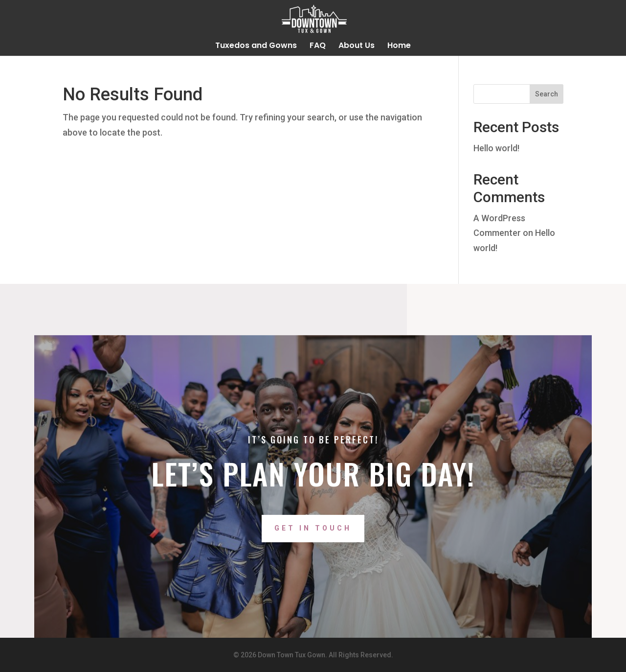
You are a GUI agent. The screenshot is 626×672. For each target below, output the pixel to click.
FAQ (318, 46)
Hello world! (496, 148)
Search (547, 94)
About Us (357, 46)
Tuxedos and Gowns (256, 46)
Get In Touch (313, 548)
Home (399, 46)
